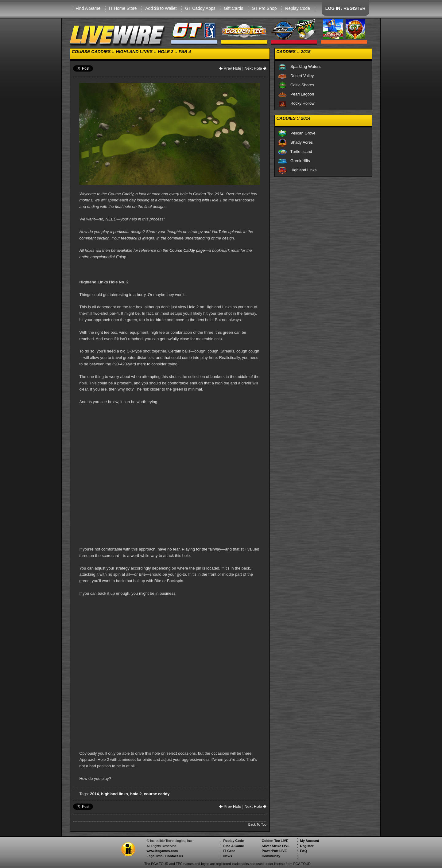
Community (271, 856)
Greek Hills (294, 161)
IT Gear (229, 851)
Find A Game (88, 8)
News (228, 856)
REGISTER (355, 8)
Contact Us (174, 856)
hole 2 (136, 794)
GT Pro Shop (264, 8)
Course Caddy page (187, 250)
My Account (309, 841)
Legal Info (154, 856)
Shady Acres (295, 142)
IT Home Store (123, 8)
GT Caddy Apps (200, 8)
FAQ (303, 851)
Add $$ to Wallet (161, 8)
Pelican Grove (297, 133)
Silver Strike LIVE (275, 846)
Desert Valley (296, 76)
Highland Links (297, 170)
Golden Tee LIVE (275, 841)
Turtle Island (295, 152)
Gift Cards (233, 8)
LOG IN (333, 8)
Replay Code (298, 8)
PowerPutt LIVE (274, 851)
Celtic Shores (296, 85)
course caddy (157, 794)
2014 (94, 794)
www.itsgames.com (162, 851)
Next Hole (255, 68)
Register (307, 846)
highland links (114, 794)
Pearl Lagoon (296, 94)
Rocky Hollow (296, 103)
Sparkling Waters (299, 66)
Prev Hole (230, 68)
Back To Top (258, 824)
